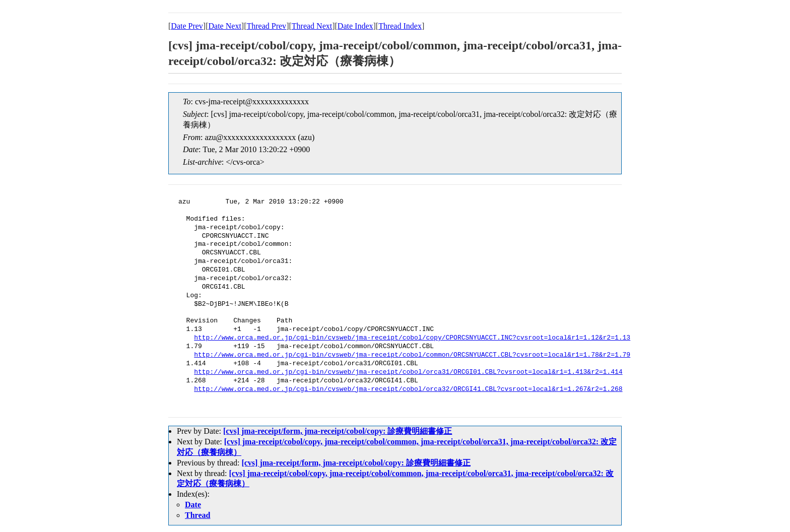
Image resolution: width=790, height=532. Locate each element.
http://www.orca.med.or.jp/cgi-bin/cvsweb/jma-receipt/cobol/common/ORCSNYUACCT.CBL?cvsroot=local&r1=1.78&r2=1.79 (412, 355)
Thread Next (312, 26)
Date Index (355, 26)
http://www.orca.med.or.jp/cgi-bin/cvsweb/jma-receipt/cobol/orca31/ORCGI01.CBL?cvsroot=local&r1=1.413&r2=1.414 (408, 372)
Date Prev (187, 26)
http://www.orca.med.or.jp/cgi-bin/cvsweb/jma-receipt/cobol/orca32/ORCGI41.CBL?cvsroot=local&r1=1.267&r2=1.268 (408, 389)
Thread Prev (266, 26)
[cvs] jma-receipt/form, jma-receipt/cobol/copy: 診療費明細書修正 (338, 431)
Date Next (225, 26)
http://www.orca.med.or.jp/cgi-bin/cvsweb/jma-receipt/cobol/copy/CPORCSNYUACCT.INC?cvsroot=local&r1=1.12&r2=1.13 (412, 338)
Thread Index (400, 26)
